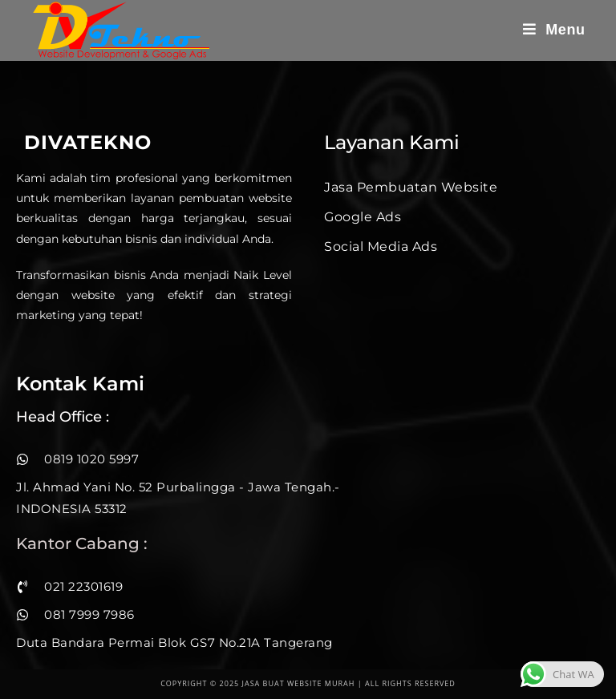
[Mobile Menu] (554, 30)
